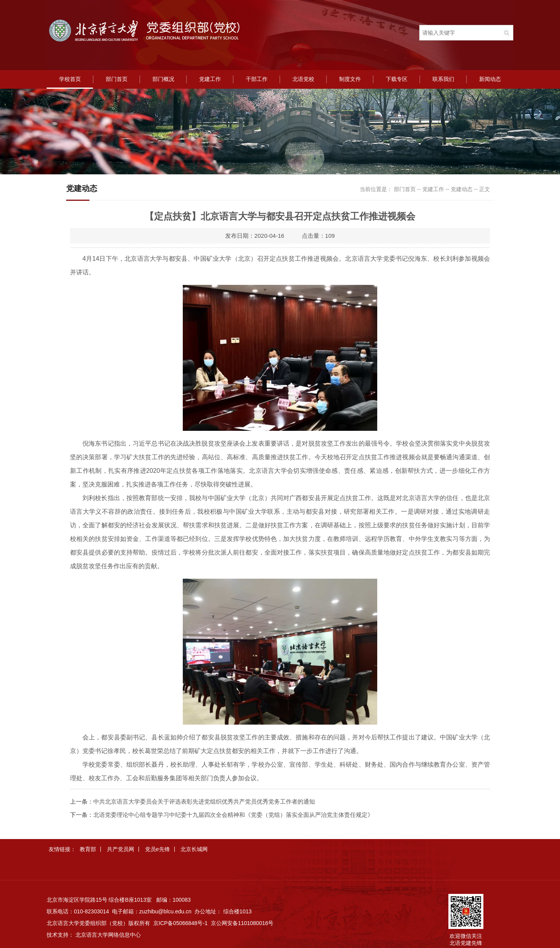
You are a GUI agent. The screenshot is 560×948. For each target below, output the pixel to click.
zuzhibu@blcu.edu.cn (165, 911)
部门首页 (117, 79)
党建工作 (210, 79)
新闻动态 (490, 79)
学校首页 (70, 79)
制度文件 (350, 79)
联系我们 (443, 79)
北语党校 (303, 79)
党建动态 (462, 189)
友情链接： (62, 849)
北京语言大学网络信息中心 (108, 935)
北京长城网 (194, 849)
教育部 (88, 849)
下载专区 (397, 79)
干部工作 (257, 79)
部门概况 (163, 79)
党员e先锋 (157, 849)
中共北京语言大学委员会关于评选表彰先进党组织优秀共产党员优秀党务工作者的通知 (204, 801)
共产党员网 (121, 849)
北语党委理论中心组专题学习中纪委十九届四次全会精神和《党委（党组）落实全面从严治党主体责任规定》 (233, 815)
